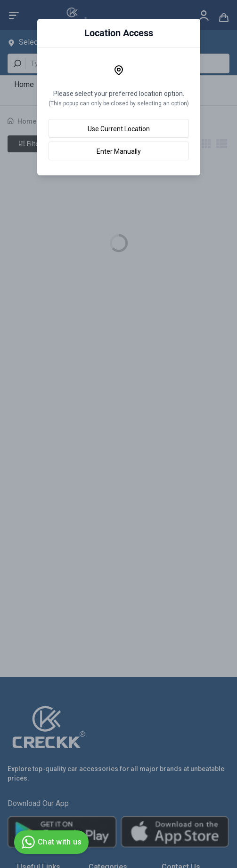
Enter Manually (119, 151)
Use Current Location (119, 129)
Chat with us (50, 842)
